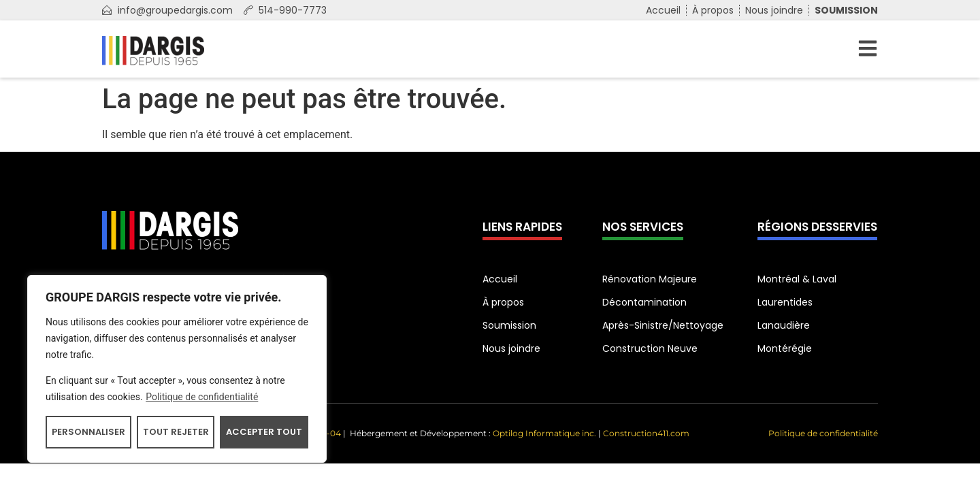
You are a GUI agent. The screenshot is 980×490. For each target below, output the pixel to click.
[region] (177, 369)
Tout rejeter (176, 432)
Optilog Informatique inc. (544, 433)
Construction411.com (646, 433)
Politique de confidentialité (202, 397)
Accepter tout (264, 432)
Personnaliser (88, 432)
